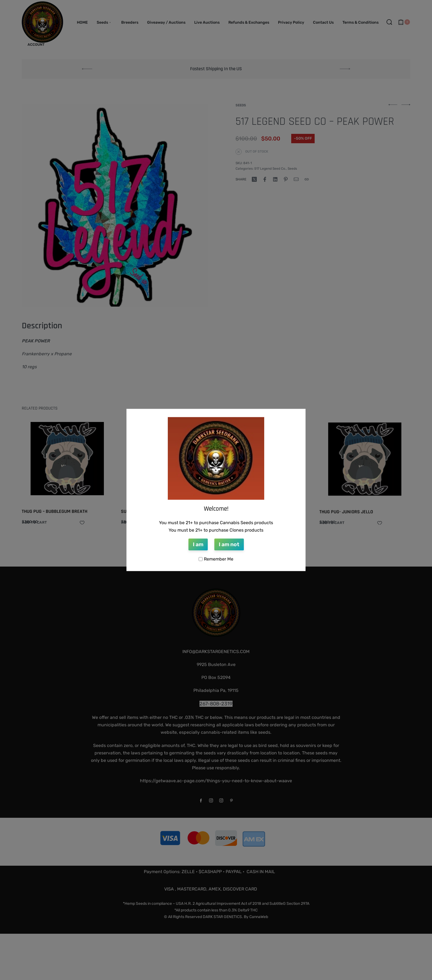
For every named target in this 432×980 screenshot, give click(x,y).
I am (198, 544)
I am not (229, 544)
